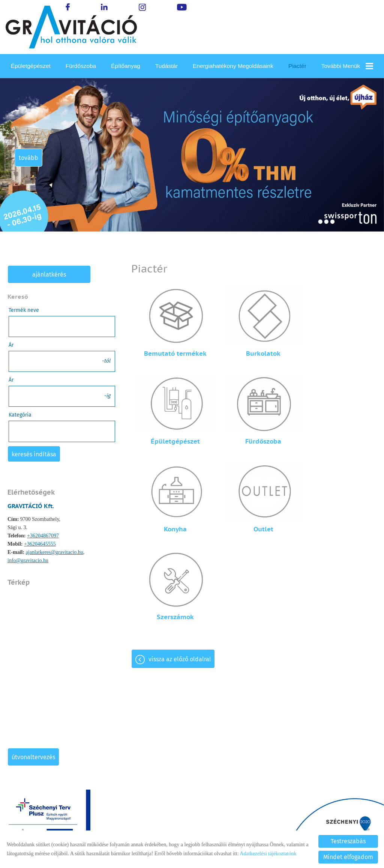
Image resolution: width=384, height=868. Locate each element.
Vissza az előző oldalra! (180, 555)
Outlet (336, 430)
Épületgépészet (31, 66)
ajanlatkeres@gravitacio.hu (55, 552)
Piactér (297, 66)
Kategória (20, 415)
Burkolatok (254, 348)
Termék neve (24, 310)
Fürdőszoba (81, 66)
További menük (347, 66)
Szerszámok (172, 513)
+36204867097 (43, 536)
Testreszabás (348, 841)
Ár (11, 345)
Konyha (254, 430)
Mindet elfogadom (348, 857)
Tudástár (166, 66)
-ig (107, 396)
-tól (106, 361)
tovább (29, 158)
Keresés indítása (34, 454)
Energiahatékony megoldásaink (233, 66)
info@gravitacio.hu (28, 560)
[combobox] (62, 431)
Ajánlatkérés (49, 275)
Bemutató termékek (172, 348)
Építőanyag (126, 66)
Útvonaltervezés (33, 757)
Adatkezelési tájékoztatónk (268, 854)
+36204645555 (40, 544)
